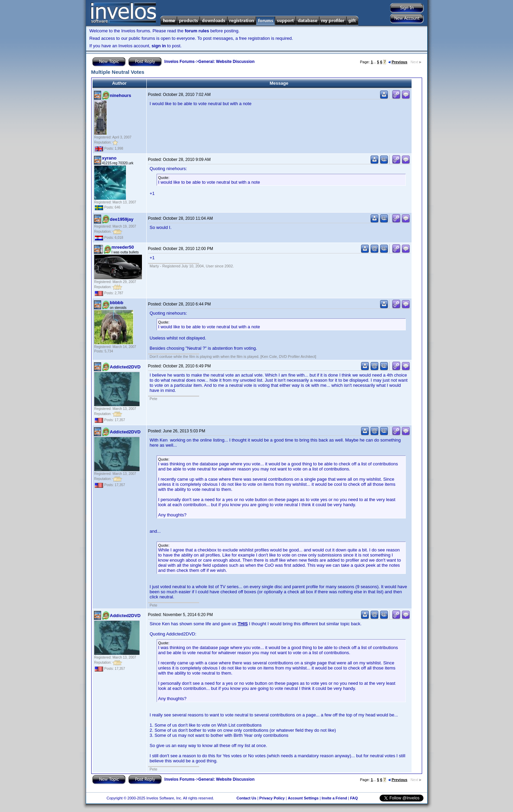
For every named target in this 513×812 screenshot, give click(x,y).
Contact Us (246, 798)
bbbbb (117, 303)
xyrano (109, 158)
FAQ (354, 798)
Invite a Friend (334, 798)
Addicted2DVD (125, 367)
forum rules (197, 31)
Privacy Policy (272, 798)
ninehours (121, 95)
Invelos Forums (180, 62)
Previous (398, 62)
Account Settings (303, 798)
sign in (159, 46)
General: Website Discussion (227, 62)
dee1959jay (122, 219)
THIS (243, 624)
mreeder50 (123, 247)
